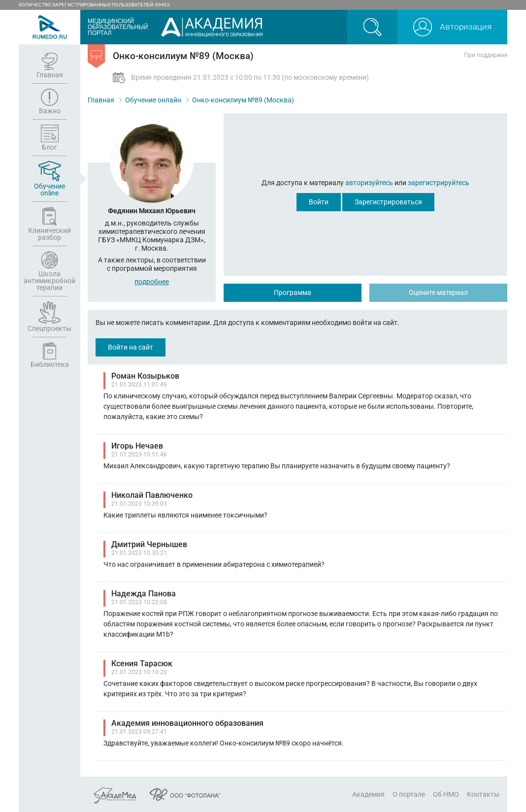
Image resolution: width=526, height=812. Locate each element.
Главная (101, 100)
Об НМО (446, 794)
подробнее (152, 282)
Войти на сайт (131, 347)
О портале (409, 794)
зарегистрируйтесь (439, 183)
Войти (319, 202)
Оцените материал (438, 292)
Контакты (483, 794)
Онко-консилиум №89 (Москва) (243, 100)
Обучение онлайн (153, 100)
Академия (368, 794)
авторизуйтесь (369, 183)
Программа (293, 292)
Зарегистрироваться (388, 202)
